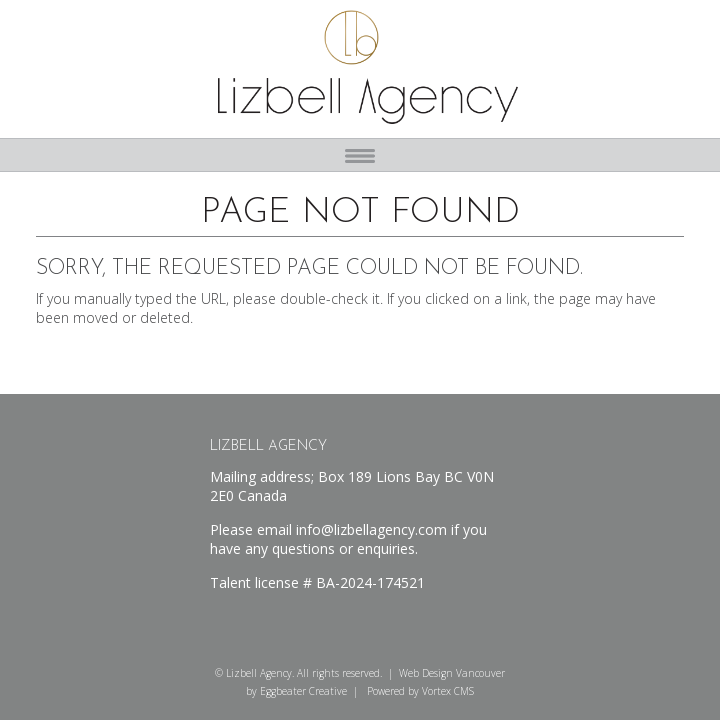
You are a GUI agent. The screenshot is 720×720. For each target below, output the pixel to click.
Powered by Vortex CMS (420, 691)
